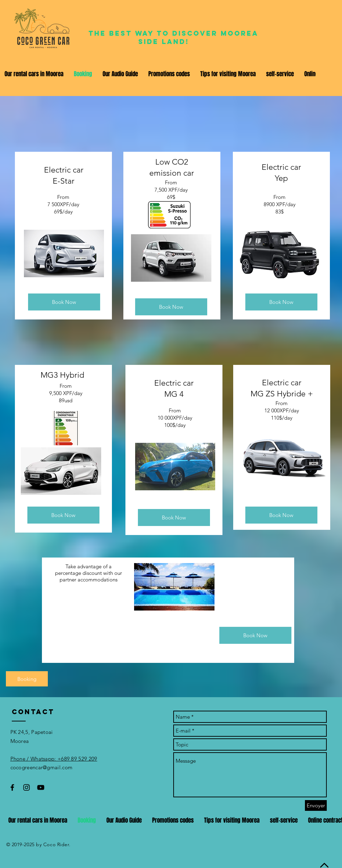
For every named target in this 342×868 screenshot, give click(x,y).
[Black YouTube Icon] (41, 787)
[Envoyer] (316, 805)
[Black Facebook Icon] (12, 787)
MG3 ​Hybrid (63, 375)
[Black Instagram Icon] (27, 787)
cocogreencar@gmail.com (42, 767)
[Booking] (27, 679)
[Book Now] (64, 302)
